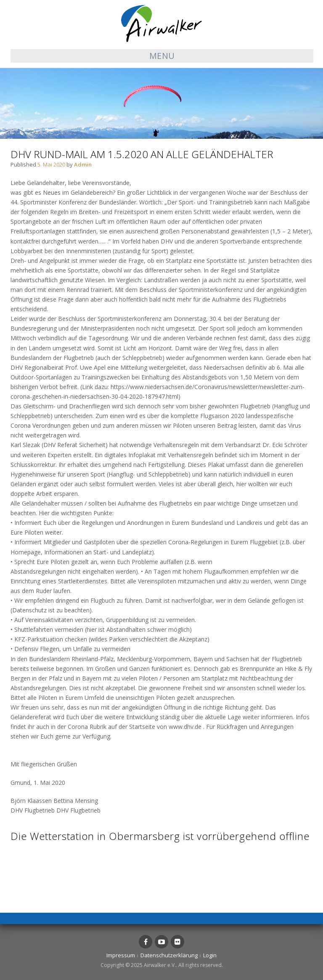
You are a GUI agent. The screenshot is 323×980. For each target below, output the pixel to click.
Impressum (121, 955)
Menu (162, 56)
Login (210, 955)
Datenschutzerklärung (169, 955)
